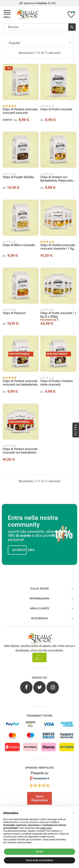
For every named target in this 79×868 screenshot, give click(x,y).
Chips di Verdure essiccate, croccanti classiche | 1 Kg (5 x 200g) (58, 247)
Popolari (41, 43)
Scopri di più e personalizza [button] (39, 860)
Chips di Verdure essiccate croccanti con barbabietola (20, 383)
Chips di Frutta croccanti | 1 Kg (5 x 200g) (58, 315)
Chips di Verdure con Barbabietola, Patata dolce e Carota (58, 179)
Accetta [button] (39, 852)
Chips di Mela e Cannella (19, 245)
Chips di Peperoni (14, 313)
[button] (74, 813)
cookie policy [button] (46, 828)
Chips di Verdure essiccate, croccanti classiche (20, 111)
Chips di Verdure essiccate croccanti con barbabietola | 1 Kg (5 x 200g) (20, 451)
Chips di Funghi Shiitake (18, 177)
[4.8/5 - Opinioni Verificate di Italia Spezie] (39, 789)
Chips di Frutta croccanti (56, 109)
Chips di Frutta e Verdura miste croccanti (56, 383)
